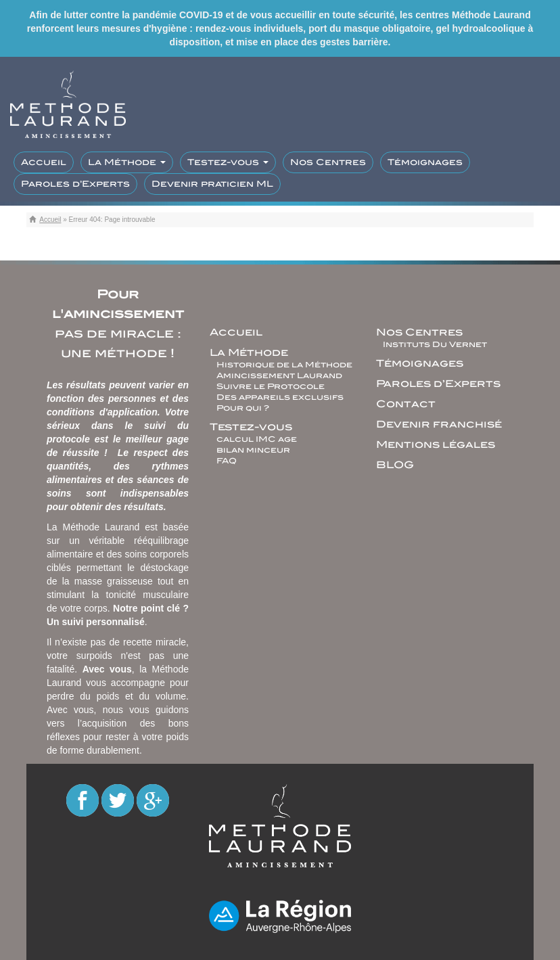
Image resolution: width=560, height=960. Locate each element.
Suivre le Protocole (271, 386)
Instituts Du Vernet (435, 344)
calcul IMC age (257, 439)
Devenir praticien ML (212, 184)
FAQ (227, 461)
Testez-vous (228, 162)
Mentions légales (436, 444)
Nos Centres (328, 162)
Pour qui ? (243, 408)
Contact (406, 404)
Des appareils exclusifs (280, 397)
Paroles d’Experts (75, 184)
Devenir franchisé (439, 424)
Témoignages (425, 162)
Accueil (44, 162)
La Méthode (127, 162)
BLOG (395, 465)
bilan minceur (253, 450)
